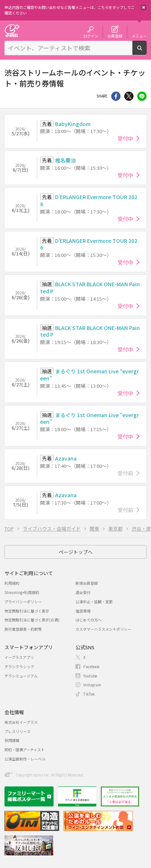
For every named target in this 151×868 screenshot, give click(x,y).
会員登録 (115, 36)
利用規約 (12, 583)
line (142, 96)
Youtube (90, 676)
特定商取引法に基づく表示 (27, 611)
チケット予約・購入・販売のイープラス (12, 31)
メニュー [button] (139, 36)
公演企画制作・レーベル (25, 759)
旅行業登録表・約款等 (23, 629)
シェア (116, 96)
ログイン (91, 36)
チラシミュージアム (21, 676)
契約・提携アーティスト (25, 750)
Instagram (92, 685)
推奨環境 (83, 611)
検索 (146, 52)
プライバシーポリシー (23, 602)
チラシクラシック (19, 666)
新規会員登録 (87, 583)
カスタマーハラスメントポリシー (103, 629)
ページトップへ (76, 552)
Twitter (129, 96)
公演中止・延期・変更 (94, 602)
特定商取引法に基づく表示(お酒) (32, 620)
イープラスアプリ (19, 657)
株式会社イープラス (21, 722)
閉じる (144, 7)
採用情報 (12, 740)
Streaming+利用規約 (22, 592)
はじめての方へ (89, 620)
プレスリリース (17, 731)
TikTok (89, 694)
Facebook (91, 666)
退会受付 (83, 592)
